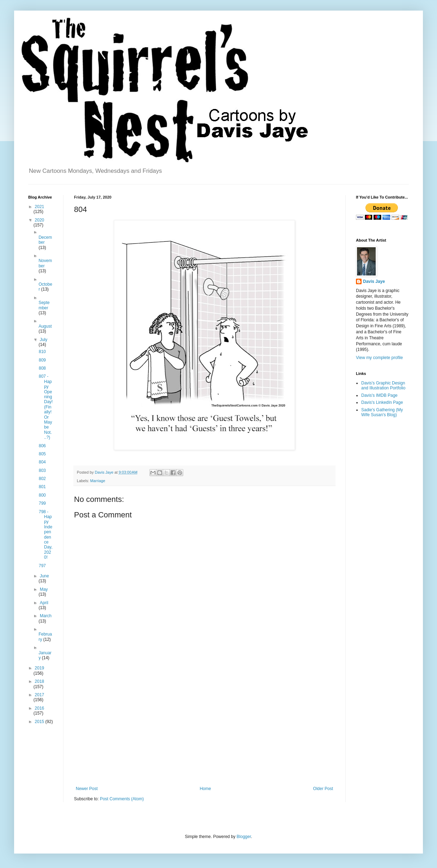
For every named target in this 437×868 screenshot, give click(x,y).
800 (42, 495)
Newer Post (87, 789)
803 (42, 471)
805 (42, 454)
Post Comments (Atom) (122, 799)
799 (42, 503)
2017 (40, 695)
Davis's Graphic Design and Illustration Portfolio (383, 386)
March (46, 616)
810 (42, 352)
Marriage (98, 481)
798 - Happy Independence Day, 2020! (46, 535)
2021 (40, 207)
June (44, 576)
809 (42, 360)
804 (42, 462)
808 (42, 368)
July (44, 340)
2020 (40, 220)
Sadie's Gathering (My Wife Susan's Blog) (382, 412)
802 (42, 479)
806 (42, 446)
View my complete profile (379, 358)
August (45, 326)
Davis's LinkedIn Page (382, 402)
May (44, 589)
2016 (40, 708)
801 (42, 487)
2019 (40, 668)
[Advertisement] (204, 728)
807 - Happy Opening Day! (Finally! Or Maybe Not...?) (46, 407)
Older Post (323, 789)
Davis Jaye (374, 281)
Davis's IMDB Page (379, 395)
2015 (40, 722)
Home (205, 789)
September (44, 305)
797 (42, 566)
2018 (40, 681)
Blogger (244, 837)
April (44, 603)
